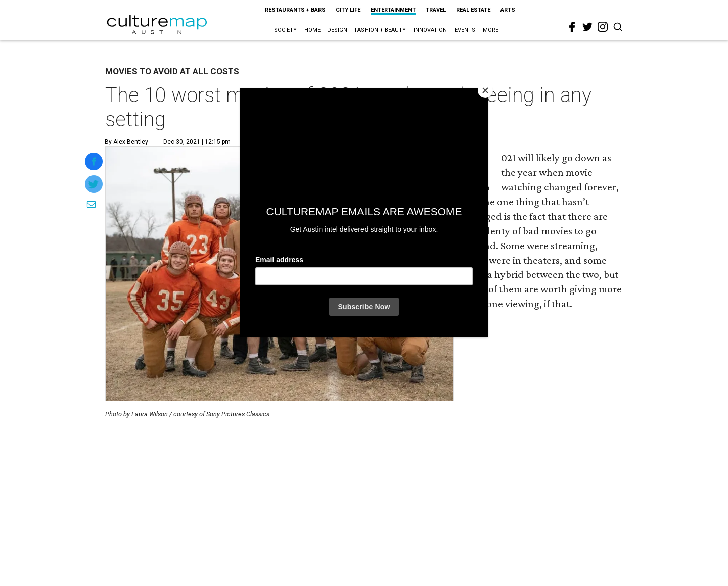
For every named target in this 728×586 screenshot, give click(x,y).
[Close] (485, 90)
